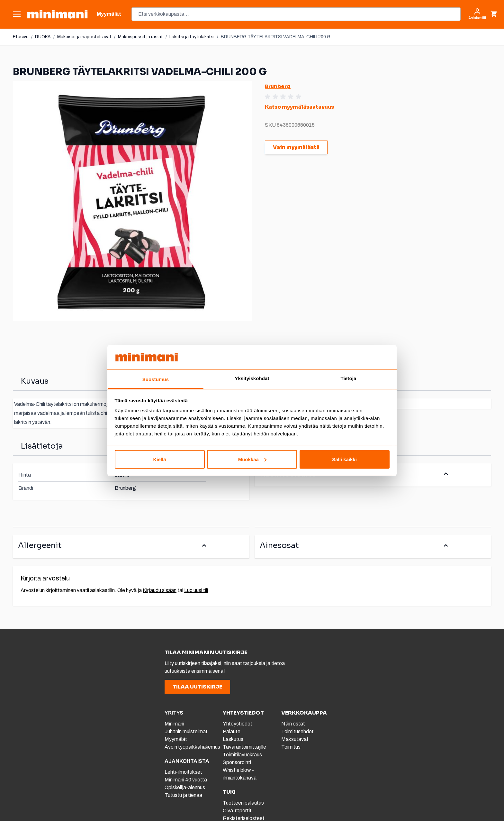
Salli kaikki (344, 459)
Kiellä (159, 459)
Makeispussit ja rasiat (140, 37)
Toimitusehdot (297, 731)
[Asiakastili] (477, 14)
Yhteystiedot (238, 724)
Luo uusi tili (196, 590)
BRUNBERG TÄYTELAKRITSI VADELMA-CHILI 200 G (276, 37)
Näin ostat (293, 724)
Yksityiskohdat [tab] (252, 378)
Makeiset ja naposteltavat (84, 37)
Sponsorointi (237, 762)
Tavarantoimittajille (244, 747)
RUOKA (43, 37)
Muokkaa (252, 459)
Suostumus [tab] (156, 379)
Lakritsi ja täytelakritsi (192, 37)
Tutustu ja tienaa (183, 795)
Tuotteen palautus (244, 803)
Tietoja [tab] (349, 378)
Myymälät (176, 739)
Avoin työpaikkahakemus (192, 747)
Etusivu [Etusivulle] (21, 37)
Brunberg (278, 86)
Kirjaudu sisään (160, 590)
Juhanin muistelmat (186, 731)
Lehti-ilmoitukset (183, 772)
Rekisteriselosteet (244, 818)
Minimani (174, 724)
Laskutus (233, 739)
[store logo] (57, 14)
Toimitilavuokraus (242, 755)
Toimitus (291, 747)
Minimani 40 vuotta (186, 780)
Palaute (232, 731)
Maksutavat (295, 739)
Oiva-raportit (237, 811)
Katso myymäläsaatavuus (299, 107)
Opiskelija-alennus (185, 787)
